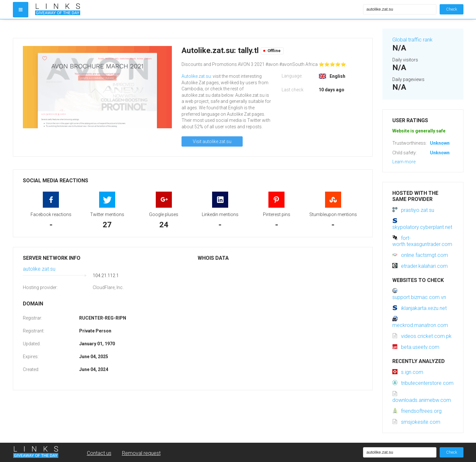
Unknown (440, 143)
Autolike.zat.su (196, 76)
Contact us (99, 453)
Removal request (141, 453)
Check (452, 9)
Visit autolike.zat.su (212, 141)
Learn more (404, 162)
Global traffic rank (412, 40)
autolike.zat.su (39, 269)
